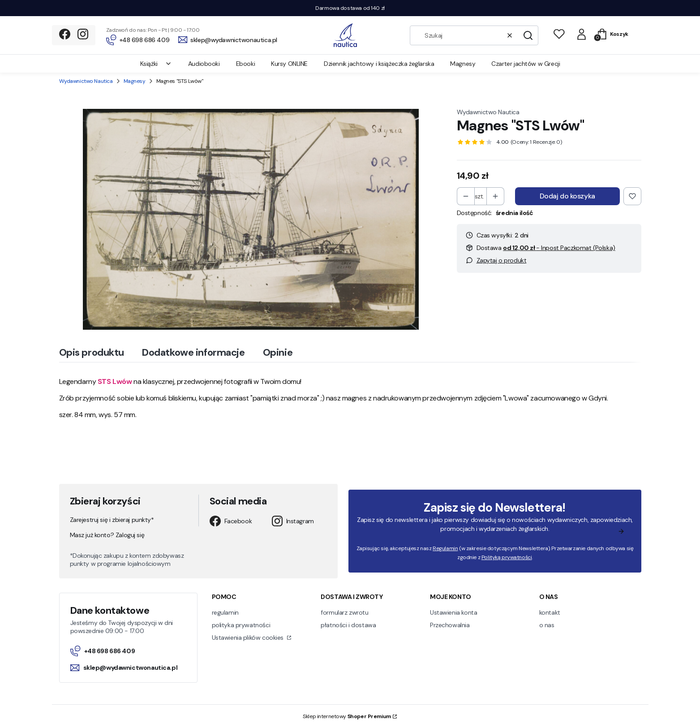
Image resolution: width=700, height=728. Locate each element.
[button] (528, 35)
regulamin (225, 612)
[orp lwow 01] (251, 219)
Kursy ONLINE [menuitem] (289, 64)
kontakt (550, 612)
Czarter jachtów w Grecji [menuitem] (526, 64)
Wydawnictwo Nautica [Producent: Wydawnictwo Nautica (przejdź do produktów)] (488, 112)
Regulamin (445, 548)
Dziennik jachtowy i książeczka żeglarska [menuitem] (379, 64)
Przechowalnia (450, 625)
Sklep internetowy (347, 716)
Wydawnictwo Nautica (86, 81)
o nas (547, 625)
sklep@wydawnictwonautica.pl (124, 668)
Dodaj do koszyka (567, 196)
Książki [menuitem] (156, 64)
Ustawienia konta (453, 612)
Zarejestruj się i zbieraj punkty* (112, 520)
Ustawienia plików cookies (249, 638)
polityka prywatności (241, 625)
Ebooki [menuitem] (245, 64)
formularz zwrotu (344, 612)
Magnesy (135, 81)
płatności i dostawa (348, 625)
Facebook (231, 521)
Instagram (293, 521)
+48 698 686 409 (103, 651)
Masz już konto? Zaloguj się (107, 535)
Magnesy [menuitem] (463, 64)
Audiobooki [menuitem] (204, 64)
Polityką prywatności (506, 557)
